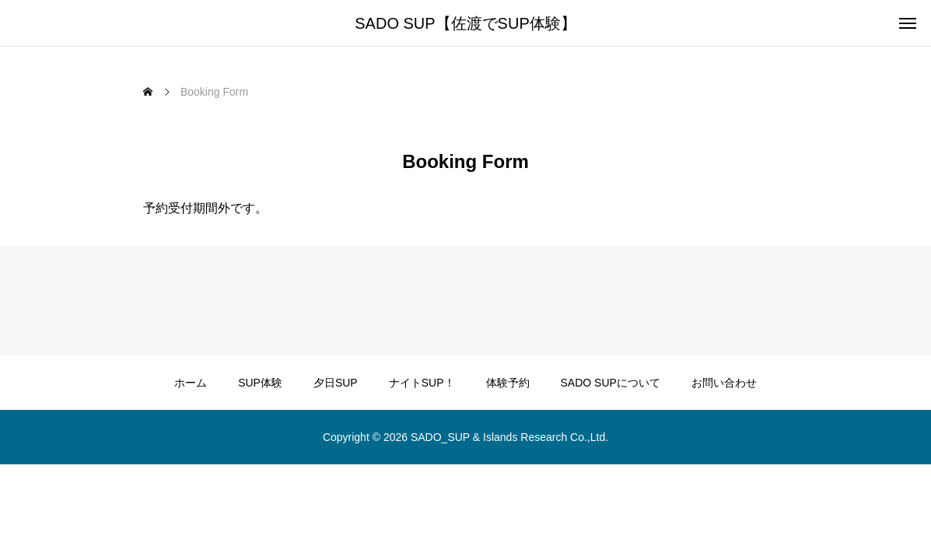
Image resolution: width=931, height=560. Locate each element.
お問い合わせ (724, 383)
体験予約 (508, 383)
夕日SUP (336, 383)
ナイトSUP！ (422, 383)
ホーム (191, 383)
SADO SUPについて (611, 383)
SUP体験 (260, 383)
